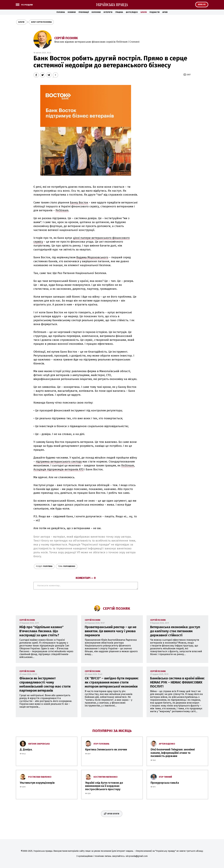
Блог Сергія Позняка (41, 22)
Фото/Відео (132, 12)
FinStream (62, 210)
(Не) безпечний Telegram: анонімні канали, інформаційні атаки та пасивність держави (173, 753)
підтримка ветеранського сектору (59, 462)
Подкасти (155, 12)
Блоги (144, 12)
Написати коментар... (86, 586)
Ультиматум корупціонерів (37, 783)
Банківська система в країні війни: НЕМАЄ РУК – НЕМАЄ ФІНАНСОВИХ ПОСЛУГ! (177, 682)
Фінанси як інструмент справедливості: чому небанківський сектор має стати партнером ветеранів (45, 684)
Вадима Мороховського (92, 257)
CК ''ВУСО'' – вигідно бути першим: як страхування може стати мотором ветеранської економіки (112, 682)
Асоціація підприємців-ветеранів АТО (59, 469)
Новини (72, 12)
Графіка (119, 12)
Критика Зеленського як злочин (106, 750)
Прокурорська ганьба (165, 783)
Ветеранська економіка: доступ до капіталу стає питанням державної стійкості (175, 631)
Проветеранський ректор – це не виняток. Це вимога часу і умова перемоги (111, 631)
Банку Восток (79, 203)
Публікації (84, 12)
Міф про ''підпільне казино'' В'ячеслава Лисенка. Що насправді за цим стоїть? (41, 631)
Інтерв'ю (108, 12)
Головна (61, 12)
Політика (44, 566)
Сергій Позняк (66, 38)
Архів (165, 12)
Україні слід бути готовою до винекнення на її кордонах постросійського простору (104, 786)
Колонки (96, 12)
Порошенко (67, 566)
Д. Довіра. (26, 750)
